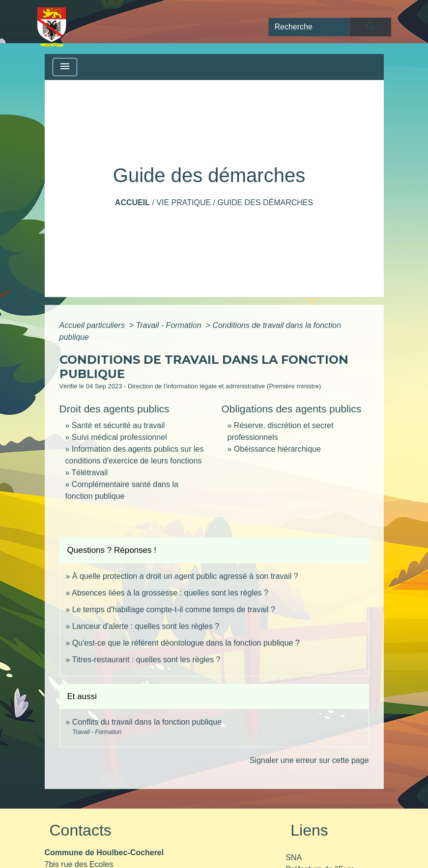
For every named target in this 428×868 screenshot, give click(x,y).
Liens (309, 830)
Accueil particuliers (93, 325)
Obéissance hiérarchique (277, 449)
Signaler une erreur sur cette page (309, 760)
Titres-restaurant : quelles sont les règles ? (146, 660)
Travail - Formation (170, 325)
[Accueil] (52, 27)
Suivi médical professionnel (119, 437)
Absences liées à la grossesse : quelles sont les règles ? (170, 593)
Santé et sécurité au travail (118, 425)
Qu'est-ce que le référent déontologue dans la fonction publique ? (186, 643)
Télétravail (90, 473)
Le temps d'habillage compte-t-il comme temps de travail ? (174, 610)
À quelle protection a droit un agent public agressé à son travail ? (185, 576)
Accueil (132, 203)
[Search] (309, 27)
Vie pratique (184, 203)
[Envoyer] (370, 27)
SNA (294, 857)
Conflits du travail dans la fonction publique (147, 722)
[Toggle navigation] (65, 67)
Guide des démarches (265, 203)
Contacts (81, 830)
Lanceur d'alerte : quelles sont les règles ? (146, 626)
